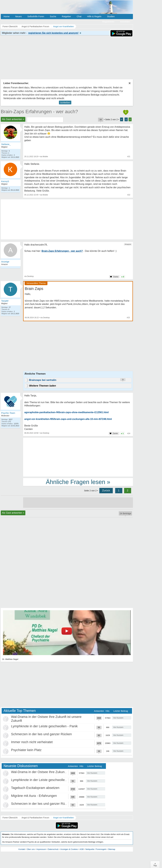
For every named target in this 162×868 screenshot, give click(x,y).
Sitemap (112, 849)
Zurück (106, 491)
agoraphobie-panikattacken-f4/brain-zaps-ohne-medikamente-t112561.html (66, 412)
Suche (53, 16)
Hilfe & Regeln (94, 16)
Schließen (65, 103)
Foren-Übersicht (10, 818)
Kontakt (22, 849)
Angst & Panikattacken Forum (35, 818)
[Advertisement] (78, 457)
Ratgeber (66, 16)
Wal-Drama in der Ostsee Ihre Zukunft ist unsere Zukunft (52, 772)
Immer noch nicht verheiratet (32, 742)
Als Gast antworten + (13, 119)
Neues (18, 16)
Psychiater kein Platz (26, 750)
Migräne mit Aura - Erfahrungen (34, 796)
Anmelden (125, 22)
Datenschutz (53, 849)
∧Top (155, 865)
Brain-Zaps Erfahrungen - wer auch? (39, 112)
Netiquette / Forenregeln (96, 849)
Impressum (41, 849)
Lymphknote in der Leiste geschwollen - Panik (44, 726)
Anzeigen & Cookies (69, 849)
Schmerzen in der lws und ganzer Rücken (41, 734)
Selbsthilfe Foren (36, 16)
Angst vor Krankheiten (64, 818)
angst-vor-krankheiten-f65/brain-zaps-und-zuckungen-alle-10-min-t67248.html (68, 419)
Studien (111, 16)
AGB (82, 849)
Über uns (31, 849)
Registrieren (108, 22)
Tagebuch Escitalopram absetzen (35, 788)
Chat (79, 16)
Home (7, 16)
